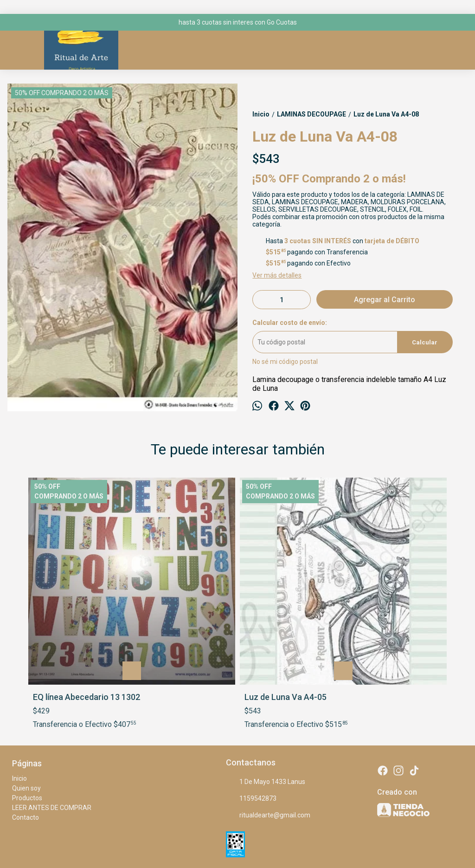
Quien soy (26, 701)
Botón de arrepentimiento (304, 842)
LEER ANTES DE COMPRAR (52, 720)
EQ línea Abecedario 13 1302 (76, 596)
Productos (27, 711)
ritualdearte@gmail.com (268, 728)
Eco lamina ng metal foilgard (388, 596)
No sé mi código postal (285, 362)
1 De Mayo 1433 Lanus (266, 695)
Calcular (425, 342)
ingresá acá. (261, 842)
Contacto (26, 730)
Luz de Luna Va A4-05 (180, 591)
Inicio (19, 691)
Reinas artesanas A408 (288, 591)
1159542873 (251, 712)
